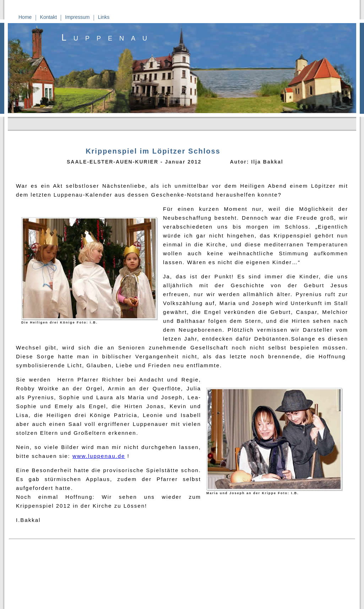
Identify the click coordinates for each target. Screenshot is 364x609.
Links (104, 17)
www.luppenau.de (99, 456)
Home (25, 17)
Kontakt (48, 17)
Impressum (77, 17)
